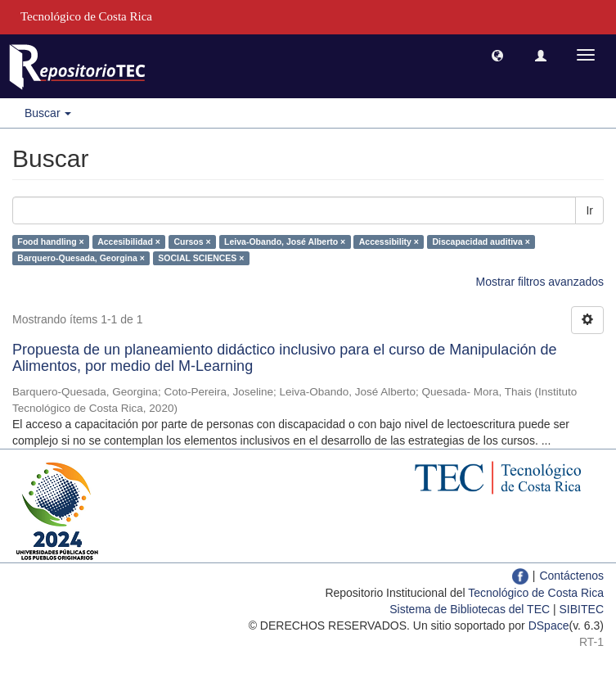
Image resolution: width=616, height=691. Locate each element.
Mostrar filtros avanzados (540, 282)
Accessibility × (389, 242)
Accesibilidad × (129, 242)
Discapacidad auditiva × (481, 242)
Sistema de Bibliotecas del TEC (470, 609)
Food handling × (50, 242)
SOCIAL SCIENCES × (201, 258)
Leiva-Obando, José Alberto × (285, 242)
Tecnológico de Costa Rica (536, 593)
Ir (589, 210)
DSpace (549, 626)
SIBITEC (582, 609)
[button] (497, 55)
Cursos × (192, 242)
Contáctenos (571, 576)
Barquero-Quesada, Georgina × (81, 258)
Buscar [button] (48, 113)
